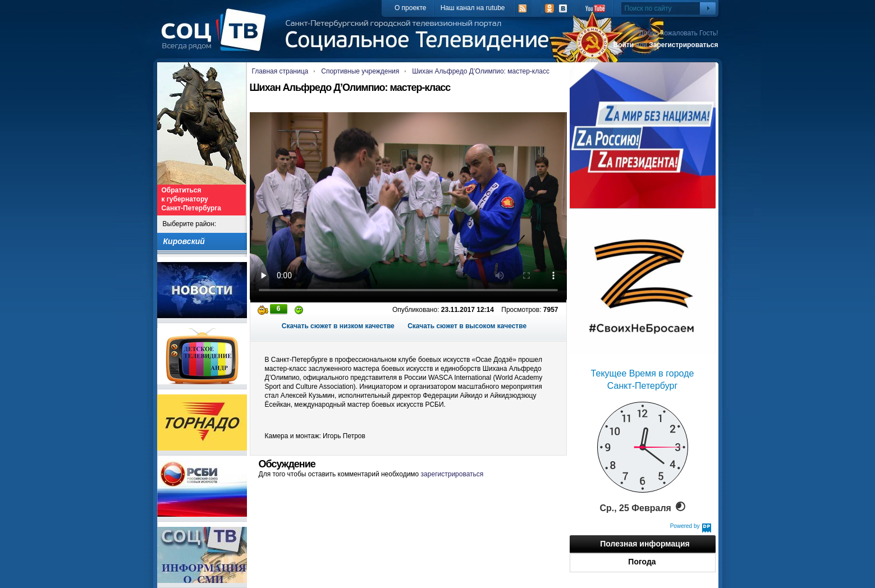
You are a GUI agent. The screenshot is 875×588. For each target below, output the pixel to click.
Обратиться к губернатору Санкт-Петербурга (191, 199)
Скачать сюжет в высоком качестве (467, 326)
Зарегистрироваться (683, 45)
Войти (623, 45)
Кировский (184, 241)
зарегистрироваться (452, 474)
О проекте (411, 8)
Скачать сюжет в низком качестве (338, 326)
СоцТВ (216, 38)
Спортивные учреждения (360, 71)
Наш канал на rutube (473, 8)
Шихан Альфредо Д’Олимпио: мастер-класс (481, 71)
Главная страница (280, 71)
